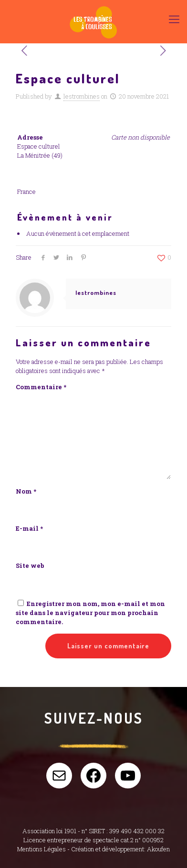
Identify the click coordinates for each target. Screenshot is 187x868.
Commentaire (41, 387)
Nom (26, 491)
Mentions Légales (42, 849)
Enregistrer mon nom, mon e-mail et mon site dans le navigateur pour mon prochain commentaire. (90, 613)
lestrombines (82, 96)
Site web (30, 565)
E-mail (29, 528)
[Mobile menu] (174, 19)
